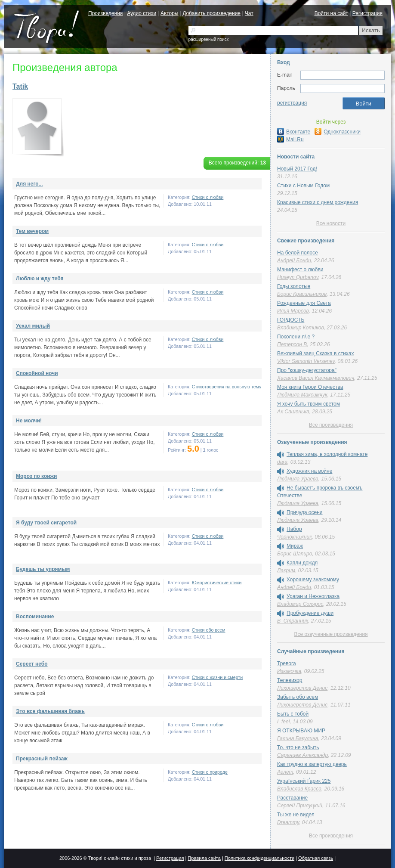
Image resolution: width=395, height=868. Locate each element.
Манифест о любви (300, 270)
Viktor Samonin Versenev (306, 361)
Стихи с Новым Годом (303, 186)
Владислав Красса (299, 789)
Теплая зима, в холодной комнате (327, 454)
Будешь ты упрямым (43, 569)
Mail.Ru (290, 139)
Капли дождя (302, 563)
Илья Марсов (293, 311)
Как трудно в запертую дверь (312, 764)
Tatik (20, 86)
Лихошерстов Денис (302, 688)
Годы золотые (294, 286)
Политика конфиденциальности (259, 858)
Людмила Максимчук (302, 395)
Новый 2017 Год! (297, 169)
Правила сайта (204, 858)
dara (282, 462)
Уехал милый (33, 326)
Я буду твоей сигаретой (46, 523)
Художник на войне (309, 471)
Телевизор (290, 680)
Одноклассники (338, 132)
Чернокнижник (295, 537)
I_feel (283, 722)
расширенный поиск (208, 39)
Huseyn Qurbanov (298, 277)
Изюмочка (289, 671)
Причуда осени (305, 512)
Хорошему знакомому (313, 580)
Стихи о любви (208, 197)
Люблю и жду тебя (40, 279)
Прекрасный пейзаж (42, 759)
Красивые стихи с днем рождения (318, 202)
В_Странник (293, 621)
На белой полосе (298, 253)
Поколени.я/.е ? (296, 337)
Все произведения (331, 425)
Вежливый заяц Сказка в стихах (315, 353)
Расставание (292, 798)
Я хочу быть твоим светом (309, 404)
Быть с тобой (293, 714)
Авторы (169, 13)
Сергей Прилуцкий (300, 806)
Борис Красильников (302, 294)
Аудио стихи (142, 13)
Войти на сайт (331, 13)
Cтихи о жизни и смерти (217, 677)
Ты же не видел (296, 815)
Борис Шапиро (295, 554)
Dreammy (288, 822)
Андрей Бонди (294, 260)
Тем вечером (32, 231)
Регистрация (367, 13)
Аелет (285, 772)
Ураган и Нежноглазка (313, 596)
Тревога (287, 663)
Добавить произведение (211, 13)
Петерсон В (292, 344)
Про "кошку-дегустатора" (307, 370)
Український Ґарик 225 (304, 781)
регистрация (292, 103)
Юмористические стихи (217, 583)
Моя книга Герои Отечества (310, 387)
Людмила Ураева (298, 479)
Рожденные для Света (304, 303)
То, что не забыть (298, 747)
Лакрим (286, 570)
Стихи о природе (210, 772)
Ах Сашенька (293, 412)
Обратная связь (316, 858)
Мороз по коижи (36, 476)
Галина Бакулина (298, 738)
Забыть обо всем (298, 697)
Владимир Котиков (301, 328)
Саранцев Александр (302, 755)
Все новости (331, 223)
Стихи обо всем (209, 630)
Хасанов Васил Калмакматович (316, 378)
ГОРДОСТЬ (291, 320)
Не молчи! (29, 421)
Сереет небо (32, 664)
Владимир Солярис (300, 604)
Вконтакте (294, 132)
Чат (249, 13)
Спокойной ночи (37, 373)
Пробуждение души (310, 613)
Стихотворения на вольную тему (227, 387)
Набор (294, 529)
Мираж (295, 546)
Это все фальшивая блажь (50, 711)
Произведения (105, 13)
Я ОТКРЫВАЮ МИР (301, 731)
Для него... (29, 184)
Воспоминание (35, 617)
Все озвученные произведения (331, 634)
